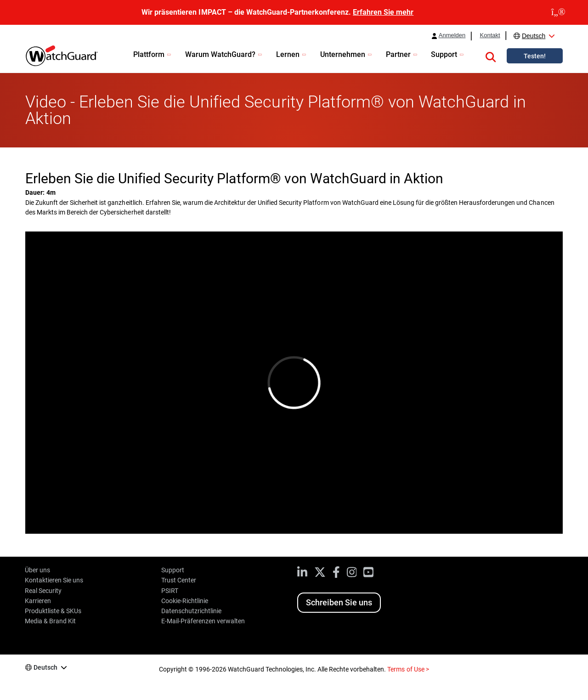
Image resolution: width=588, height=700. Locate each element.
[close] (558, 12)
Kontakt (490, 35)
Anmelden (452, 35)
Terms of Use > (408, 669)
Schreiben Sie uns (339, 602)
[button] (491, 56)
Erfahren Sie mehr (383, 12)
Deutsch (534, 36)
